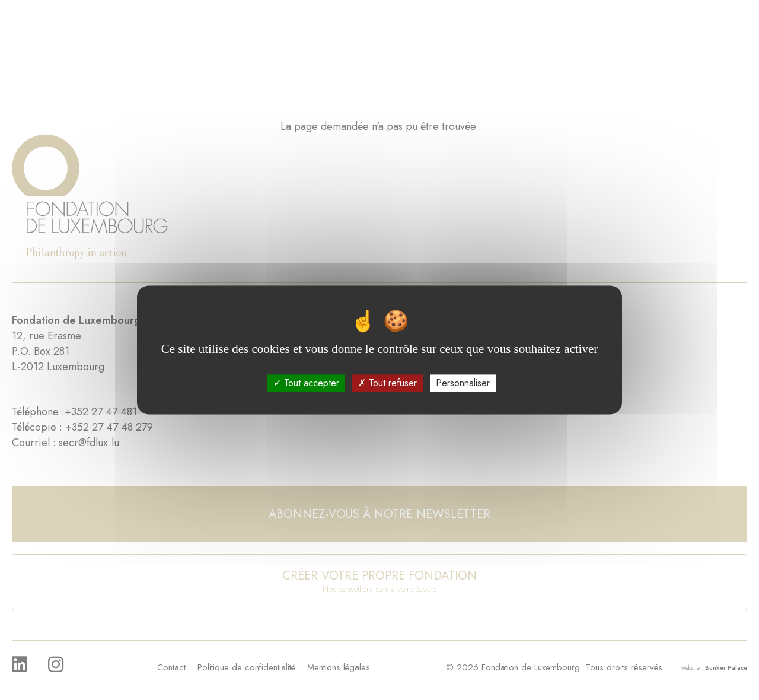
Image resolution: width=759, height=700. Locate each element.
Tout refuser (388, 383)
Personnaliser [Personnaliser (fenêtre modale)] (463, 383)
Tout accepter (306, 383)
